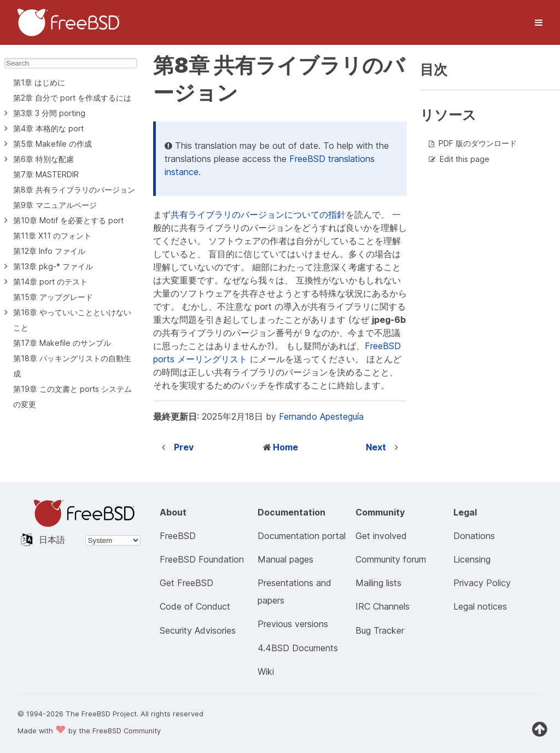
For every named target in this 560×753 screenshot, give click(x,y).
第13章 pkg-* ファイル (53, 266)
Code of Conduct (195, 606)
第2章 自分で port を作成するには (72, 98)
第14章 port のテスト (50, 282)
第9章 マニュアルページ (55, 205)
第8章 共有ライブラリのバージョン (74, 190)
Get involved (381, 536)
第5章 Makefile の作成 (52, 144)
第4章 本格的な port (48, 128)
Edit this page (465, 159)
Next (376, 447)
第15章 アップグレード (53, 297)
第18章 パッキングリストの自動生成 (72, 366)
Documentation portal (302, 536)
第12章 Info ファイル (49, 251)
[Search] (71, 63)
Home (285, 447)
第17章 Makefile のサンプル (62, 343)
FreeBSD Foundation (202, 559)
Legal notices (480, 606)
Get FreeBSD (186, 583)
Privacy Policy (482, 583)
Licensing (472, 559)
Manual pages (285, 559)
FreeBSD (178, 536)
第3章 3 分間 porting (49, 113)
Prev (184, 447)
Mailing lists (378, 583)
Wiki (266, 671)
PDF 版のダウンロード (478, 143)
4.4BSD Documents (298, 648)
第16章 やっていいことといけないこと (72, 320)
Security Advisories (198, 630)
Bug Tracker (380, 630)
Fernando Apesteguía (321, 416)
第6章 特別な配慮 (43, 159)
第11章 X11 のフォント (52, 236)
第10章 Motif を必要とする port (68, 220)
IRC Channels (383, 606)
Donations (474, 536)
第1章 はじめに (39, 82)
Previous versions (293, 624)
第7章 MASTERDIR (46, 174)
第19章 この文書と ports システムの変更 (72, 396)
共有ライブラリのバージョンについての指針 (258, 215)
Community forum (391, 559)
